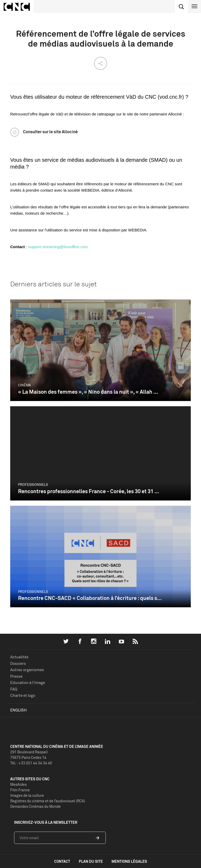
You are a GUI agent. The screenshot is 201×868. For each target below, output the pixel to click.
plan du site (91, 861)
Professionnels (33, 485)
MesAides (18, 784)
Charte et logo (23, 695)
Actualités (19, 657)
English (18, 710)
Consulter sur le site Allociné (50, 132)
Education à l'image (28, 683)
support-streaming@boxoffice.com (58, 247)
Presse (16, 676)
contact (62, 861)
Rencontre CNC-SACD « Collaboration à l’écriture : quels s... (90, 598)
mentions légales (129, 861)
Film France (20, 790)
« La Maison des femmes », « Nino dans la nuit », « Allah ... (88, 392)
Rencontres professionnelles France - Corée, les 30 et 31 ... (89, 491)
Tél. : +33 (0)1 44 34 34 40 (31, 763)
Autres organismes (27, 670)
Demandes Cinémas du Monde (35, 806)
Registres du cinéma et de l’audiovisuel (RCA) (48, 801)
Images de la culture (27, 795)
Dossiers (18, 663)
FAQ (14, 689)
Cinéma (24, 385)
